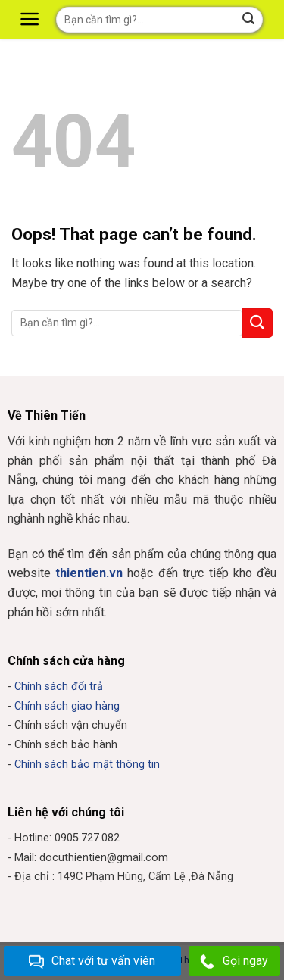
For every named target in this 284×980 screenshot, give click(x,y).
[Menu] (32, 19)
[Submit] (257, 323)
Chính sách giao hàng (67, 706)
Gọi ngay (234, 961)
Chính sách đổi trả (59, 687)
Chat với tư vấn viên (92, 961)
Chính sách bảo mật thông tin (87, 765)
